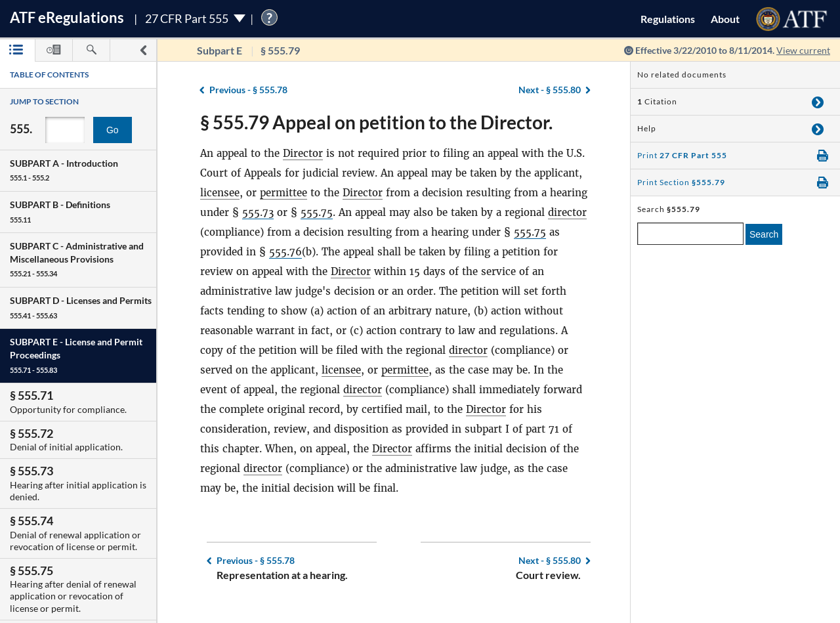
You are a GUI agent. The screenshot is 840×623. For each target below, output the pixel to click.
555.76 (285, 252)
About (725, 19)
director (567, 212)
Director (303, 153)
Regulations (668, 19)
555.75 (317, 212)
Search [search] (764, 234)
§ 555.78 (248, 90)
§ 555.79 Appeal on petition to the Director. (376, 122)
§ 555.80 (550, 90)
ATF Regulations (67, 17)
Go (113, 130)
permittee (283, 193)
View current (803, 50)
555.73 (258, 212)
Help (647, 128)
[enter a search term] (690, 234)
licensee (220, 193)
